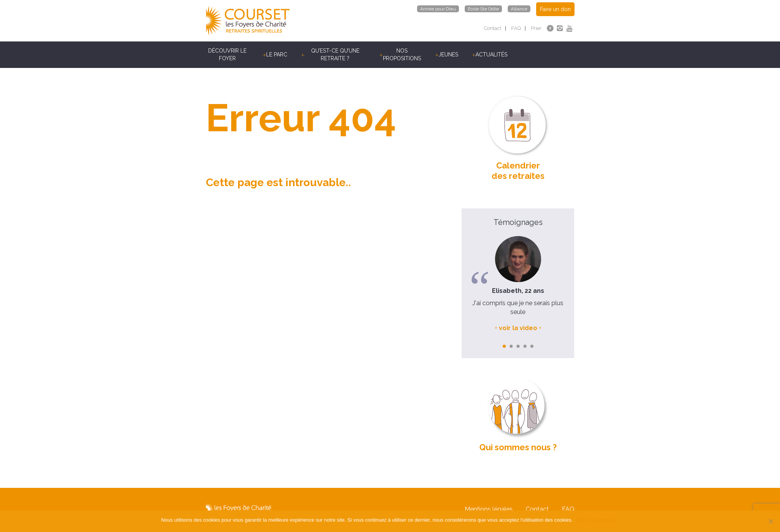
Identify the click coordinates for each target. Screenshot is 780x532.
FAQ (516, 28)
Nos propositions (402, 55)
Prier (536, 28)
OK (580, 520)
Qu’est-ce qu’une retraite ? (335, 55)
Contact (493, 28)
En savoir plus (603, 520)
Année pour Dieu (438, 9)
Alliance (519, 9)
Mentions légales (489, 510)
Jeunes (448, 55)
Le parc (277, 55)
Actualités (491, 55)
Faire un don (555, 9)
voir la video (518, 328)
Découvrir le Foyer (227, 55)
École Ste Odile (483, 9)
